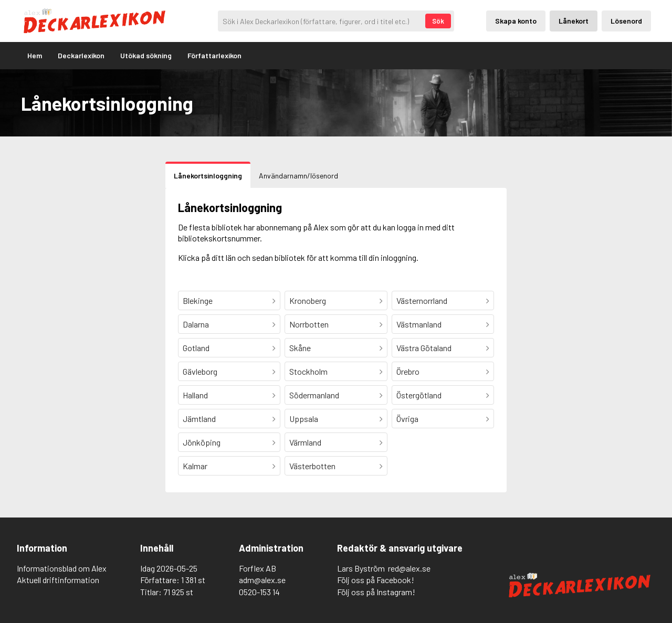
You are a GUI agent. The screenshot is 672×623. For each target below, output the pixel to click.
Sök (438, 21)
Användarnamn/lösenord (298, 176)
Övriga (407, 419)
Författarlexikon (214, 55)
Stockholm (308, 371)
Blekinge (198, 300)
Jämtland (199, 419)
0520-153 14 (259, 592)
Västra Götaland (424, 348)
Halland (195, 395)
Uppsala (304, 419)
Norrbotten (309, 324)
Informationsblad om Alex (62, 568)
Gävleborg (200, 371)
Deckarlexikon (81, 55)
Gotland (196, 348)
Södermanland (314, 395)
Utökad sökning (146, 55)
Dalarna (196, 324)
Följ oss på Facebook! (376, 580)
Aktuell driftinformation (58, 580)
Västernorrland (422, 300)
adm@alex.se (262, 580)
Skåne (300, 348)
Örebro (408, 371)
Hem (35, 55)
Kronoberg (308, 300)
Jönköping (202, 442)
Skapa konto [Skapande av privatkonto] (516, 21)
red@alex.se (409, 568)
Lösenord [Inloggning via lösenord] (626, 21)
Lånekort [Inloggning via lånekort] (574, 21)
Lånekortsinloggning (208, 176)
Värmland (305, 442)
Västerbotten (312, 466)
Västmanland (419, 324)
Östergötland (419, 395)
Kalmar (195, 466)
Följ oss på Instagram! (376, 592)
